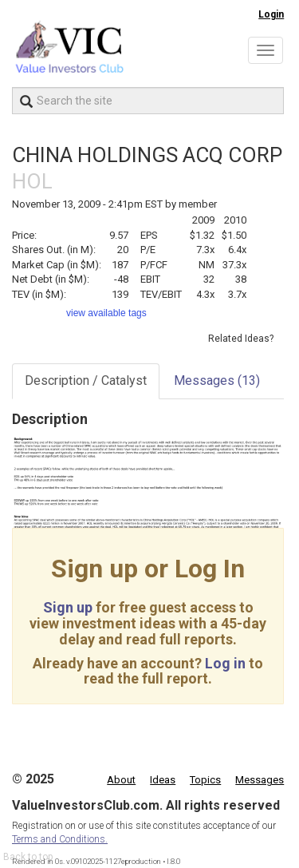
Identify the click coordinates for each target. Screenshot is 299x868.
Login (271, 14)
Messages (217, 380)
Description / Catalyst (86, 380)
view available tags (106, 313)
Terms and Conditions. (60, 839)
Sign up (68, 607)
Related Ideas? (241, 339)
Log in (225, 663)
